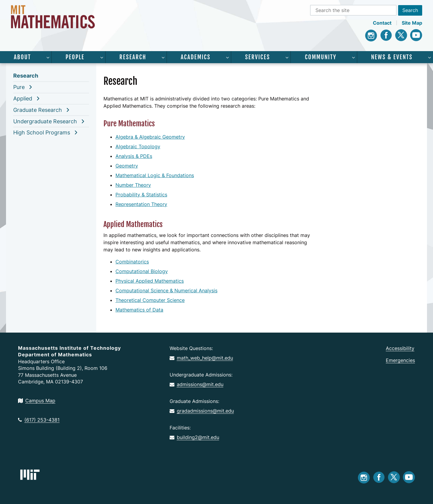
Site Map (412, 23)
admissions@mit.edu (197, 384)
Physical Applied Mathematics (150, 281)
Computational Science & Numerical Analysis (166, 290)
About (22, 57)
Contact (382, 23)
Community (321, 57)
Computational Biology (142, 271)
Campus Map (37, 401)
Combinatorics (132, 262)
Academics (196, 57)
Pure (19, 87)
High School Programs (42, 132)
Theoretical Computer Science (150, 300)
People (75, 57)
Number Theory (133, 185)
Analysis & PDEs (134, 156)
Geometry (127, 166)
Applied (23, 98)
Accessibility (400, 348)
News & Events (392, 57)
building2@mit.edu (194, 437)
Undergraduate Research (45, 121)
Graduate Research (38, 110)
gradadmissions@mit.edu (202, 411)
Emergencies (400, 360)
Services (258, 57)
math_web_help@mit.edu (201, 358)
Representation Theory (141, 204)
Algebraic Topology (138, 146)
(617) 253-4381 (39, 420)
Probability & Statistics (141, 195)
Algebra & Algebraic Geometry (150, 137)
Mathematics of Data (139, 310)
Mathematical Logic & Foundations (155, 175)
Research (133, 57)
